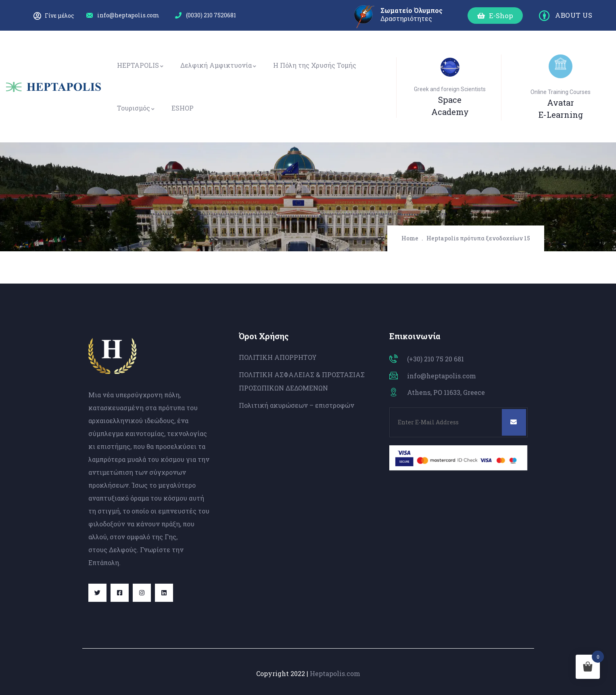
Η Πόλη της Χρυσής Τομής (315, 65)
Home (410, 238)
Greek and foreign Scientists (450, 89)
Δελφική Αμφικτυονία (219, 65)
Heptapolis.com (335, 673)
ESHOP (183, 108)
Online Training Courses (561, 92)
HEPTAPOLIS (141, 65)
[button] (495, 16)
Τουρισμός (136, 108)
